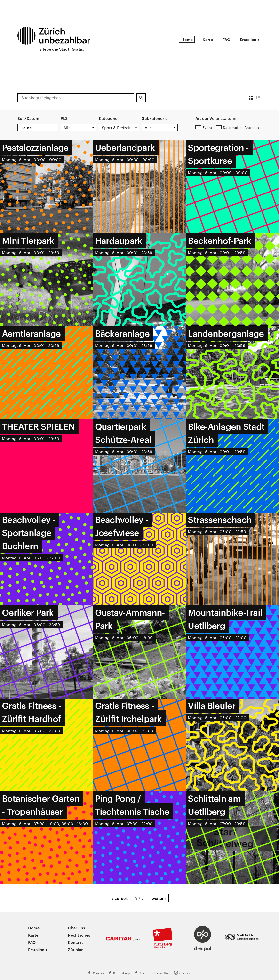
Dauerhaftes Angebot (241, 127)
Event (207, 127)
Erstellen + (250, 39)
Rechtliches (79, 935)
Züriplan (76, 949)
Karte (208, 39)
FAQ (226, 39)
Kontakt (75, 942)
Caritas (96, 973)
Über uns (76, 928)
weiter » (159, 898)
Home (187, 39)
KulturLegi (119, 973)
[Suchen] (141, 98)
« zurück (120, 898)
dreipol (182, 973)
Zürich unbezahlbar (152, 973)
